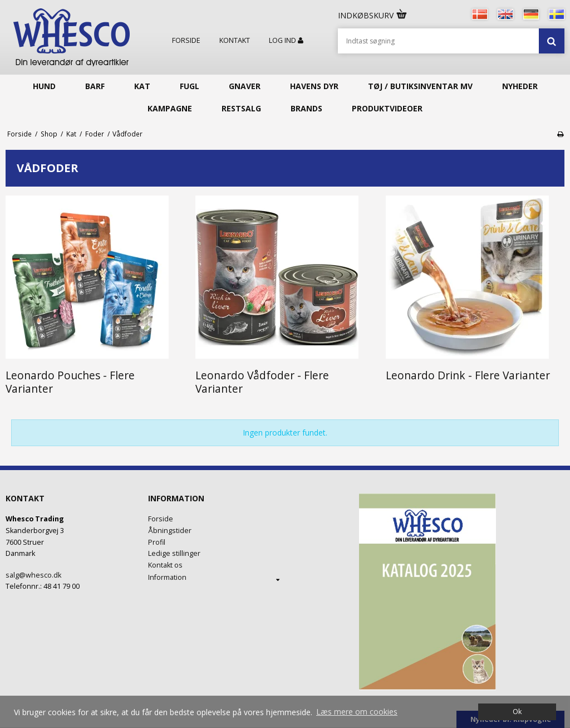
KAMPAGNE (170, 108)
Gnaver (245, 86)
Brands (306, 108)
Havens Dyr (314, 86)
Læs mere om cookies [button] (357, 712)
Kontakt (235, 41)
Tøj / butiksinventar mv (420, 86)
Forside (186, 41)
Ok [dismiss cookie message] (517, 712)
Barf (95, 86)
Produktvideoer (387, 108)
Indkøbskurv (373, 15)
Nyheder (520, 86)
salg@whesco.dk (33, 575)
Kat (142, 86)
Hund (44, 86)
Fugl (190, 86)
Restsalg (241, 108)
